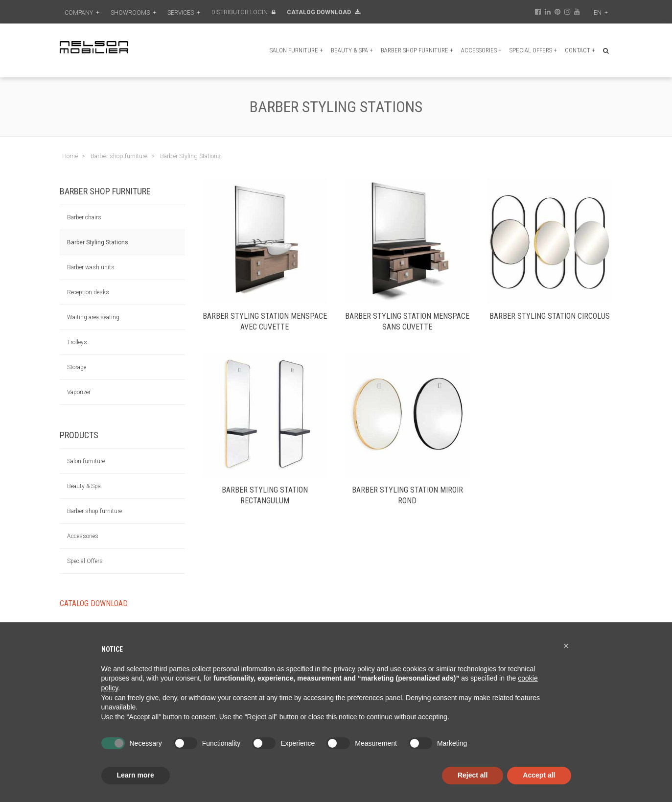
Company (82, 13)
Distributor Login (243, 12)
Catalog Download (324, 12)
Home (70, 156)
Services (184, 13)
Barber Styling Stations (98, 242)
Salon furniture (296, 50)
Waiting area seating (93, 317)
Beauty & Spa (352, 50)
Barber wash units (91, 267)
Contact (580, 50)
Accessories (481, 50)
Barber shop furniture (417, 50)
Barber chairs (84, 217)
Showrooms (133, 13)
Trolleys (77, 342)
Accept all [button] (539, 775)
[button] (566, 646)
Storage (77, 367)
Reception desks (88, 292)
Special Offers (533, 50)
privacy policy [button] (354, 669)
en (601, 13)
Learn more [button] (136, 775)
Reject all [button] (473, 775)
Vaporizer (79, 392)
